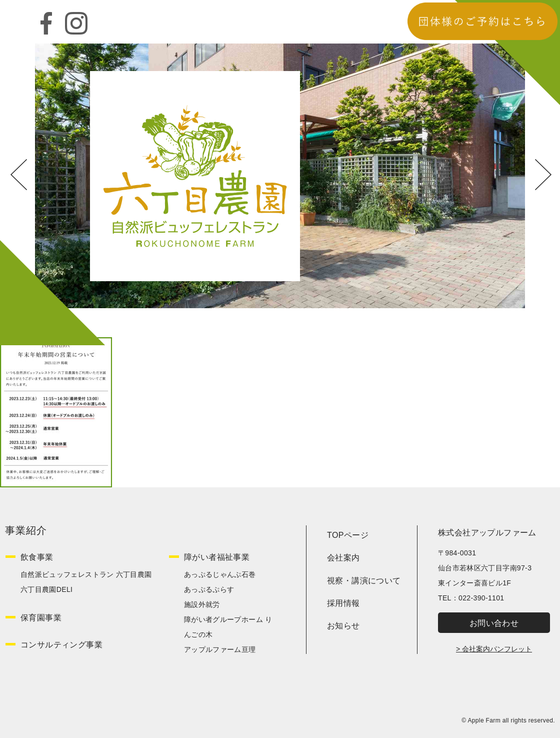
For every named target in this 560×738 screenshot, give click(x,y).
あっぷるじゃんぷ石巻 (220, 574)
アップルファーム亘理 (220, 649)
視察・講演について (364, 581)
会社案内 (343, 558)
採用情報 (343, 603)
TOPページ (348, 535)
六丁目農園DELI (46, 589)
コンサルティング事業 (61, 645)
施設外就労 (202, 604)
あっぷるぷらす (209, 589)
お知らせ (343, 626)
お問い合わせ (494, 623)
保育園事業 (41, 618)
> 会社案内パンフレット (494, 649)
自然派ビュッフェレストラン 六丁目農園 (86, 574)
